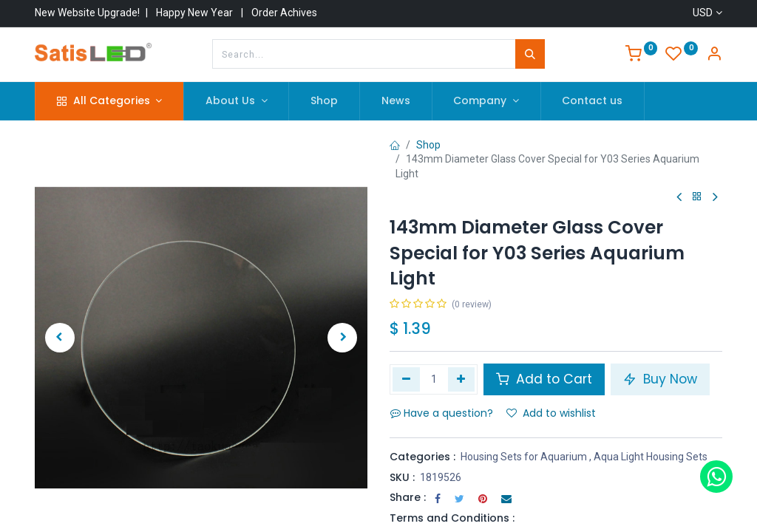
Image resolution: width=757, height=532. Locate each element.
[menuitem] (324, 101)
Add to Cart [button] (544, 379)
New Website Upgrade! (87, 13)
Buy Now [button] (660, 379)
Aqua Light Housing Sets (651, 457)
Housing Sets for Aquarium (524, 457)
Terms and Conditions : (452, 518)
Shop (428, 145)
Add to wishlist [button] (551, 413)
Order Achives (284, 13)
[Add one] (462, 379)
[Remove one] (406, 379)
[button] (60, 338)
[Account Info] (714, 55)
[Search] (530, 54)
